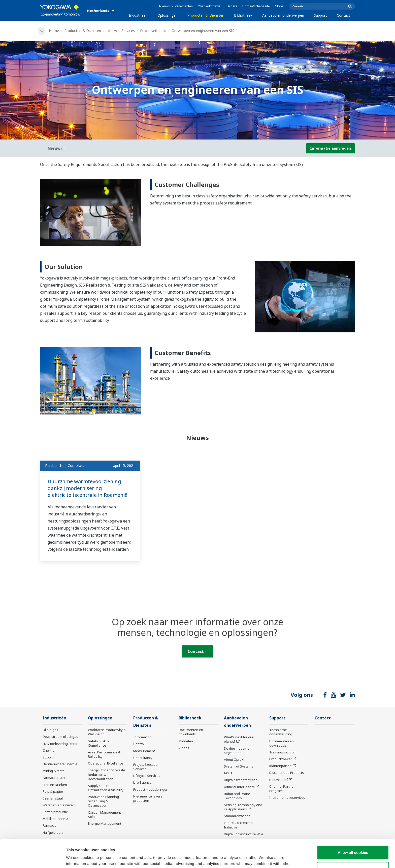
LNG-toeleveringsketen (60, 744)
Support (320, 15)
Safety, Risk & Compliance (98, 743)
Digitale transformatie (241, 780)
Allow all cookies (353, 825)
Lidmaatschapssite (256, 6)
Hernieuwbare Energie (60, 764)
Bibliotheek (243, 15)
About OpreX (234, 759)
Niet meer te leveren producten (149, 798)
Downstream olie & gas (60, 737)
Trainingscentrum (283, 752)
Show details (264, 858)
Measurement (144, 751)
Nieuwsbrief (279, 780)
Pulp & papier (53, 791)
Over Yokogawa (209, 6)
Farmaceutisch (54, 778)
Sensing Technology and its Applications (243, 807)
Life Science (142, 782)
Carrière (231, 6)
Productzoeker (281, 759)
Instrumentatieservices (287, 797)
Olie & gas (50, 730)
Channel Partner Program (282, 789)
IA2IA (228, 773)
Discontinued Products (287, 773)
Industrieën (138, 15)
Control (139, 744)
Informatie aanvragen (331, 148)
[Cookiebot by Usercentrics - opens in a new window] (33, 858)
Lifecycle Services (121, 31)
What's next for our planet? (239, 739)
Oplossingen (168, 15)
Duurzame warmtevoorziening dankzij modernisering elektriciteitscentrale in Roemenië (88, 488)
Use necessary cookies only (353, 841)
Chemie (48, 750)
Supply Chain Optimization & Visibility (106, 788)
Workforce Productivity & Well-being (107, 732)
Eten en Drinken (55, 785)
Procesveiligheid (153, 31)
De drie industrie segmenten (237, 751)
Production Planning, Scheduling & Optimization (104, 801)
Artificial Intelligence (239, 787)
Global (280, 6)
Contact (343, 15)
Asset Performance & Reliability (104, 754)
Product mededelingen (151, 789)
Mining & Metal (54, 771)
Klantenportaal (281, 766)
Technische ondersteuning (281, 732)
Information (142, 737)
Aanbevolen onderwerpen (283, 15)
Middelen (186, 741)
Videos (184, 748)
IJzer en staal (53, 798)
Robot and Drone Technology (237, 796)
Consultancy (143, 758)
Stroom (48, 757)
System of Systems (239, 766)
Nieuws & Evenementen (176, 6)
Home (54, 31)
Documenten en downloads (191, 732)
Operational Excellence (106, 763)
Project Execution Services (146, 767)
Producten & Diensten (206, 15)
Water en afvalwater (58, 805)
